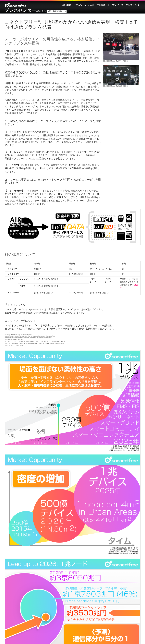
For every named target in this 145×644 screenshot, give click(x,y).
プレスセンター (20, 10)
